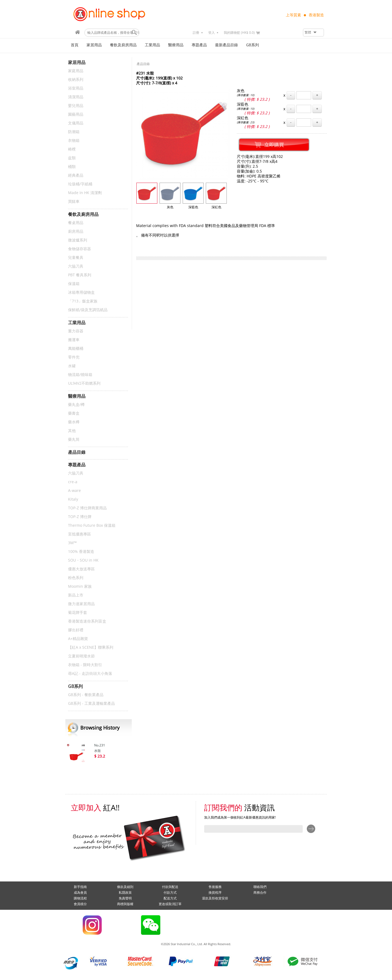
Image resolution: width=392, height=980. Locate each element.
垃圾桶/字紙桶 (80, 184)
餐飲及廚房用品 (123, 45)
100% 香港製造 (81, 552)
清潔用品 (76, 97)
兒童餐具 (76, 258)
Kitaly (73, 499)
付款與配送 (170, 887)
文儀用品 (76, 123)
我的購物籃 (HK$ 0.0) (239, 33)
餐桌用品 (76, 223)
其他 (72, 431)
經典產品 (76, 175)
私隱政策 (125, 893)
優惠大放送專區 (81, 569)
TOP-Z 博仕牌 (80, 517)
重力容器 (76, 331)
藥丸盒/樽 (76, 405)
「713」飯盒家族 (83, 301)
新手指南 (80, 887)
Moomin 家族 (80, 587)
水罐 (72, 366)
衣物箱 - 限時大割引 (85, 665)
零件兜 (74, 357)
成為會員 (80, 893)
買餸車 (74, 202)
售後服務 (215, 887)
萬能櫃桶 (76, 349)
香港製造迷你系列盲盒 (87, 621)
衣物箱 (74, 141)
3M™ (72, 543)
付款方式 (170, 893)
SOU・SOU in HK (83, 560)
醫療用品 (176, 45)
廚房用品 (76, 232)
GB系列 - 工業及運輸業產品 (91, 704)
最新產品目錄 (226, 45)
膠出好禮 (76, 630)
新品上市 (76, 595)
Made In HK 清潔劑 (85, 193)
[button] (313, 33)
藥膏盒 (74, 413)
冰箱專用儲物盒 (81, 293)
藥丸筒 (74, 440)
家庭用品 (76, 71)
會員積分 (80, 904)
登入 (212, 33)
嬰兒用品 (76, 106)
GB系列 (252, 45)
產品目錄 (143, 64)
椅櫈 (72, 149)
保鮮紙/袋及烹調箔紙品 (88, 310)
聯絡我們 (260, 887)
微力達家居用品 (81, 604)
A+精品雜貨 (78, 639)
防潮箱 (74, 132)
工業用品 (152, 45)
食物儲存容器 (79, 249)
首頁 (75, 45)
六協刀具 (76, 266)
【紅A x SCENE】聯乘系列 (91, 647)
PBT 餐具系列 (80, 275)
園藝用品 (76, 114)
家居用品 (94, 45)
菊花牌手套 (78, 613)
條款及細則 (125, 887)
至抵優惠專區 (79, 534)
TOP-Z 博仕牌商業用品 (87, 508)
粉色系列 (76, 578)
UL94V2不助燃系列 (84, 383)
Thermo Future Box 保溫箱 (92, 526)
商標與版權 (125, 904)
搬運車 (74, 340)
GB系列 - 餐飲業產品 (86, 695)
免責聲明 (125, 898)
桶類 (72, 167)
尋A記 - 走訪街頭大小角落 (90, 674)
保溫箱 (74, 284)
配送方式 (170, 898)
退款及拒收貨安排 (215, 898)
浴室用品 (76, 88)
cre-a (73, 482)
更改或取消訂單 (170, 904)
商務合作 (260, 893)
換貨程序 (215, 893)
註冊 (196, 33)
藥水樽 (74, 422)
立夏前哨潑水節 (81, 656)
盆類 (72, 158)
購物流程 (80, 898)
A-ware (74, 491)
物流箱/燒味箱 (80, 375)
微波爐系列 (78, 240)
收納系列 (76, 80)
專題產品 (199, 45)
